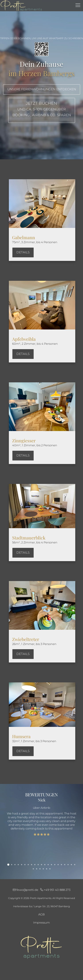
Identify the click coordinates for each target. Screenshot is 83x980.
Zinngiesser (24, 440)
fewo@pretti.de (26, 890)
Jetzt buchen (42, 110)
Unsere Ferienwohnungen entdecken (42, 89)
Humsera (21, 736)
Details (23, 252)
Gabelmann (24, 237)
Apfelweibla (24, 339)
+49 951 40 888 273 (55, 890)
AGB (41, 914)
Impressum (41, 922)
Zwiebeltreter (26, 639)
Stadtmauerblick (29, 538)
